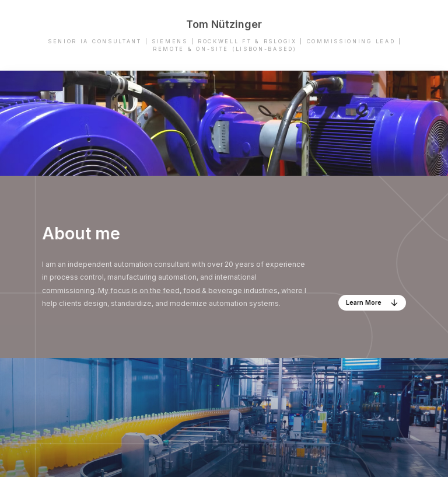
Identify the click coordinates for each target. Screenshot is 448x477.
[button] (372, 303)
